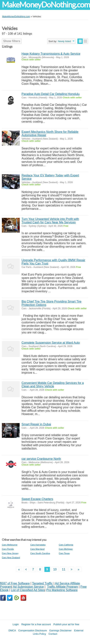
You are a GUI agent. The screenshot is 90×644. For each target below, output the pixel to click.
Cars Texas (64, 553)
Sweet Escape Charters (37, 499)
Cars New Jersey (10, 553)
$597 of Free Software (15, 583)
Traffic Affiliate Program (63, 587)
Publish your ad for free (66, 624)
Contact (53, 634)
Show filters (12, 41)
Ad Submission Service (28, 587)
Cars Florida (8, 549)
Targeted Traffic (42, 583)
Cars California (66, 545)
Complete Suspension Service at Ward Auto (51, 343)
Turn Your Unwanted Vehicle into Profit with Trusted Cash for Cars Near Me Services (50, 221)
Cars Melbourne (10, 545)
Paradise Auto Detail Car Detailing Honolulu (51, 94)
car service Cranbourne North (41, 459)
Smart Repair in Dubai (36, 424)
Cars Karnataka (38, 545)
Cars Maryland (37, 549)
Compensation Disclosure (33, 630)
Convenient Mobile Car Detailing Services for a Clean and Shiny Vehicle (53, 385)
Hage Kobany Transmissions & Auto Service (51, 54)
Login (16, 624)
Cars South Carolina (40, 553)
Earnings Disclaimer (60, 630)
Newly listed (64, 41)
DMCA (12, 630)
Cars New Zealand (11, 557)
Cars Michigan (66, 549)
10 (55, 569)
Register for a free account (36, 624)
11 (64, 569)
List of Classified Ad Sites (28, 590)
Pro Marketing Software (62, 590)
